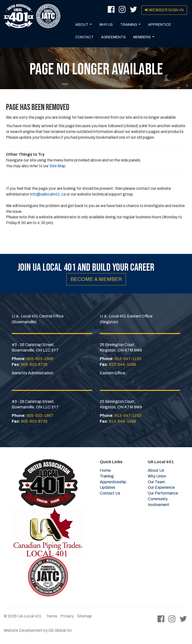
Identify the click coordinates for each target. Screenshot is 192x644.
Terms (52, 616)
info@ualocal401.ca (48, 194)
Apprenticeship (113, 482)
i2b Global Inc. (61, 630)
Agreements (113, 37)
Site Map (57, 166)
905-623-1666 (40, 359)
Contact (84, 37)
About (84, 26)
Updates (107, 487)
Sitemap (84, 616)
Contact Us (110, 493)
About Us (156, 470)
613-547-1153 (128, 359)
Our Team (156, 482)
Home (105, 470)
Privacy (67, 616)
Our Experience (161, 487)
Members (145, 39)
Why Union (157, 476)
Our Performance (163, 493)
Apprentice (159, 25)
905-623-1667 (40, 416)
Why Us (106, 25)
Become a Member (96, 279)
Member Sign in (164, 10)
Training (131, 26)
